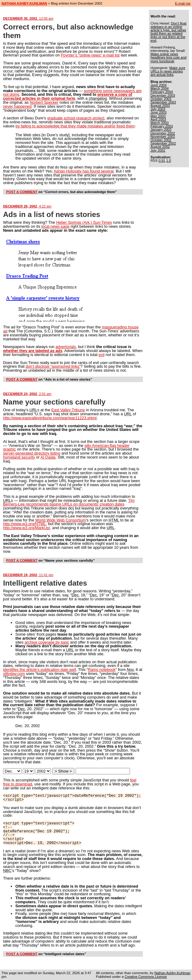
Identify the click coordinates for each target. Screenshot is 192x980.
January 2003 (161, 130)
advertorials (66, 347)
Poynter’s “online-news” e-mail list (90, 55)
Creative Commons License (145, 977)
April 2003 (158, 119)
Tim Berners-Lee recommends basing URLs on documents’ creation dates (69, 502)
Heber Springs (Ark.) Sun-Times (84, 222)
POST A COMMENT (22, 192)
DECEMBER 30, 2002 (28, 18)
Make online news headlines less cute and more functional (168, 57)
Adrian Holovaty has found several (84, 171)
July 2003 (158, 109)
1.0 (169, 161)
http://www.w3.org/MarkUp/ (27, 528)
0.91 (162, 161)
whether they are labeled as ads (33, 351)
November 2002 (163, 137)
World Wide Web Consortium (61, 520)
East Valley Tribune (68, 410)
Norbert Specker (44, 102)
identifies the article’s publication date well (39, 670)
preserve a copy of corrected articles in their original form (68, 96)
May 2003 (158, 116)
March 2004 (160, 88)
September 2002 (163, 143)
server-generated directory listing (32, 453)
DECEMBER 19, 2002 (28, 575)
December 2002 (163, 133)
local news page (55, 226)
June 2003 (159, 112)
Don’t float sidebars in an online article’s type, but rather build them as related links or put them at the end (168, 32)
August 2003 (160, 106)
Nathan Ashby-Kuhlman (172, 973)
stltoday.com (14, 674)
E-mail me (183, 3)
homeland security (19, 457)
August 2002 (160, 147)
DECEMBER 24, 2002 (27, 394)
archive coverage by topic (47, 642)
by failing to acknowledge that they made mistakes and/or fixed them (75, 126)
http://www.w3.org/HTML (24, 524)
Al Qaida (48, 457)
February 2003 (162, 126)
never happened (17, 106)
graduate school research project (76, 118)
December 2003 (163, 95)
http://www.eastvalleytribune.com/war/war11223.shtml (50, 418)
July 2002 (158, 150)
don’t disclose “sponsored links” (53, 366)
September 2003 (163, 102)
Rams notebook (102, 670)
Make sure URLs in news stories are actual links (168, 71)
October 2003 (161, 99)
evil (102, 355)
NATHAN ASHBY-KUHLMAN (24, 3)
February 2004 (162, 92)
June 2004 (159, 85)
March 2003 (160, 123)
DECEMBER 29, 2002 (27, 206)
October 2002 (161, 140)
